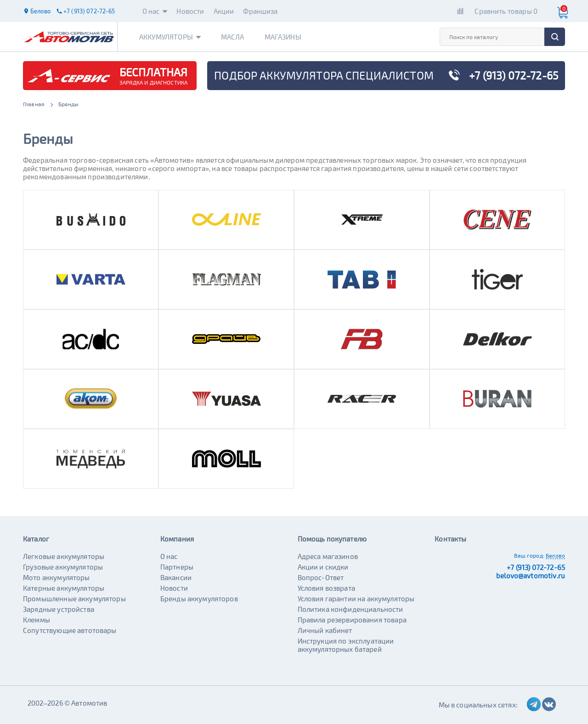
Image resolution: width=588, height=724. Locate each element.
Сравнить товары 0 (506, 11)
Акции (224, 11)
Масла (233, 37)
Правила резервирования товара (352, 620)
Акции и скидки (323, 567)
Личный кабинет (325, 630)
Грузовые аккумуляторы (63, 567)
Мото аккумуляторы (57, 577)
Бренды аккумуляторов (199, 599)
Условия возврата (326, 588)
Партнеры (177, 567)
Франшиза (260, 11)
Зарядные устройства (59, 609)
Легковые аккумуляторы (64, 556)
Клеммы (37, 620)
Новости (190, 11)
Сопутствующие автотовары (70, 630)
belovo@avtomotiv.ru (531, 576)
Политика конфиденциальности (351, 609)
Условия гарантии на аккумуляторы (356, 599)
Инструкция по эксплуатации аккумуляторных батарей (346, 645)
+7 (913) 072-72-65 (536, 567)
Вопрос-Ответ (321, 577)
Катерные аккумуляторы (64, 588)
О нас (155, 11)
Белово (555, 555)
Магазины (283, 37)
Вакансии (176, 577)
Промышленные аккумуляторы (74, 599)
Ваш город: (529, 555)
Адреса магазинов (328, 556)
